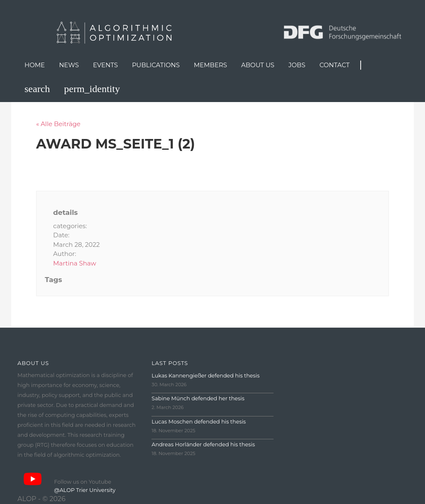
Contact (335, 65)
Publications (156, 65)
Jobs (297, 65)
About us (258, 65)
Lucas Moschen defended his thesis (199, 422)
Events (105, 65)
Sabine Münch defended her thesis (198, 398)
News (69, 65)
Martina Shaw (75, 263)
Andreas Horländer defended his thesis (203, 444)
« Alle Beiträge (58, 124)
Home (35, 65)
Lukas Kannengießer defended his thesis (205, 376)
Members (210, 65)
